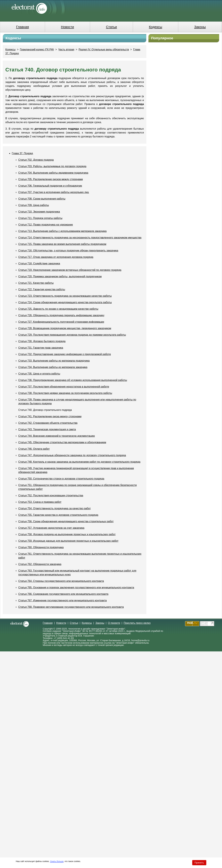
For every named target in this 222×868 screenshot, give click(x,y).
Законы (200, 27)
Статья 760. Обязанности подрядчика (41, 547)
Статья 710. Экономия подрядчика (39, 212)
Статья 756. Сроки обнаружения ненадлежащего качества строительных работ (66, 521)
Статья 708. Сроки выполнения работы (42, 199)
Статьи (111, 27)
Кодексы (156, 27)
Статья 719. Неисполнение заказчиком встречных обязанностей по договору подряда (70, 270)
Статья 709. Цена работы (34, 205)
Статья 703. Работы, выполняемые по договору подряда (52, 166)
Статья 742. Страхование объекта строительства (48, 423)
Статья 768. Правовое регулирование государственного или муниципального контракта (71, 607)
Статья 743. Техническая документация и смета (47, 429)
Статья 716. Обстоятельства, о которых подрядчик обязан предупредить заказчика (68, 251)
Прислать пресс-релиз (137, 623)
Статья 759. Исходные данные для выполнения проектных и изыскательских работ (68, 541)
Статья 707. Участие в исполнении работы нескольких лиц (54, 192)
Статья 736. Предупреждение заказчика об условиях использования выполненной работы (73, 380)
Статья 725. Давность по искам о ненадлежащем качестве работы (58, 309)
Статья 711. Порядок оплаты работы (40, 218)
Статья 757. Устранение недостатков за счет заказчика (51, 528)
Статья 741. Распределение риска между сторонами (50, 416)
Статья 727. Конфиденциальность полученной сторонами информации (61, 322)
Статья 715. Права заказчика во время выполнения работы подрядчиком (62, 244)
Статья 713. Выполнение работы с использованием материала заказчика (62, 231)
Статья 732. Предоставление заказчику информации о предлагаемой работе (65, 354)
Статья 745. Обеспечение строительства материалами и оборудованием (62, 442)
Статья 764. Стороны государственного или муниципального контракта (61, 581)
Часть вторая (66, 49)
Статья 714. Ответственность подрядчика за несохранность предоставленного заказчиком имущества (80, 238)
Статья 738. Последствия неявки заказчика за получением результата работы (65, 393)
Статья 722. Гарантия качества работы (42, 289)
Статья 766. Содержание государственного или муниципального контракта (63, 594)
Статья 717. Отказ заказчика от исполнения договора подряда (56, 257)
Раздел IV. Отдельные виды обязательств (104, 49)
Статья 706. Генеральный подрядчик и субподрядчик (50, 186)
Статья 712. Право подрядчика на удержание (46, 225)
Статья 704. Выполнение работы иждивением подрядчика (53, 173)
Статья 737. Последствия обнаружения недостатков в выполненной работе (64, 387)
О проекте (114, 623)
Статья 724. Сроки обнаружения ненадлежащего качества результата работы (65, 302)
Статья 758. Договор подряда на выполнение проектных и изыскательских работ (67, 534)
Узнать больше (57, 861)
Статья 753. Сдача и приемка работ (40, 502)
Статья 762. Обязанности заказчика (40, 564)
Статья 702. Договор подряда (36, 160)
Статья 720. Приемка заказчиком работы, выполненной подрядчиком (60, 276)
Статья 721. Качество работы (36, 283)
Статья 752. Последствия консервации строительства (51, 495)
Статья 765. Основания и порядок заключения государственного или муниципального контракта (76, 587)
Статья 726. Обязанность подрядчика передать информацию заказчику (61, 315)
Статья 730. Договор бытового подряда (42, 341)
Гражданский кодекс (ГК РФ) (37, 49)
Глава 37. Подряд (22, 153)
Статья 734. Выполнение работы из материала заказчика (53, 367)
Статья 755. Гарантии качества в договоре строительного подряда (58, 515)
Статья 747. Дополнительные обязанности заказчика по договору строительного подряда (72, 455)
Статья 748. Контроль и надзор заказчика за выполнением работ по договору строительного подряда (79, 462)
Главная (22, 27)
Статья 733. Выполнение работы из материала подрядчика (54, 361)
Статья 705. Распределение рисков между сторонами (51, 179)
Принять (199, 863)
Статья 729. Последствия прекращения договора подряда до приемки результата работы (72, 335)
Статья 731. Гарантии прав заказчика (41, 348)
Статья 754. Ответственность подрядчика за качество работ (54, 508)
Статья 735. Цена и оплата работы (39, 374)
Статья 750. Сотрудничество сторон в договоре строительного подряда (61, 479)
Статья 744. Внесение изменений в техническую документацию (57, 436)
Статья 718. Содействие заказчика (39, 263)
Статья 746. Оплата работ (34, 449)
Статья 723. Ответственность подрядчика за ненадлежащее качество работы (65, 296)
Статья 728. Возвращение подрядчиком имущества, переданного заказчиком (65, 328)
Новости (67, 27)
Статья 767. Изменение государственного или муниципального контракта (63, 600)
